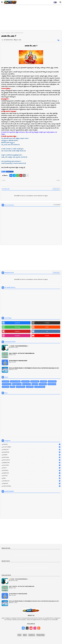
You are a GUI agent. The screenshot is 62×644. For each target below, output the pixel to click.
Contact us (32, 635)
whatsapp (17, 327)
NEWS (13, 387)
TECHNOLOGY (21, 387)
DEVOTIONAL (53, 381)
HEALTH (35, 384)
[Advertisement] (31, 18)
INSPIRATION (52, 384)
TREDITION (30, 387)
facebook (17, 323)
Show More (56, 272)
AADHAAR (6, 381)
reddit (47, 327)
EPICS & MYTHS (7, 384)
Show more (56, 189)
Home (3, 33)
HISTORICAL (43, 384)
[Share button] (27, 175)
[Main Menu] (2, 2)
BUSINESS (44, 381)
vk (47, 331)
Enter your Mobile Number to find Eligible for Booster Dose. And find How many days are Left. (34, 368)
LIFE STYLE (6, 387)
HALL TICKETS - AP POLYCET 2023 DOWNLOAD (22, 353)
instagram (17, 335)
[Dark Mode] (60, 2)
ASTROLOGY (26, 381)
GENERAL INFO (9, 33)
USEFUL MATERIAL (40, 387)
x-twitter (47, 323)
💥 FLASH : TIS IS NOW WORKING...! (19, 346)
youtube (47, 335)
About (25, 635)
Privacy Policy (41, 635)
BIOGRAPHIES (35, 381)
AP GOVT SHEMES (16, 381)
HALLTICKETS (27, 384)
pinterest (17, 331)
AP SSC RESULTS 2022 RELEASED (18, 361)
